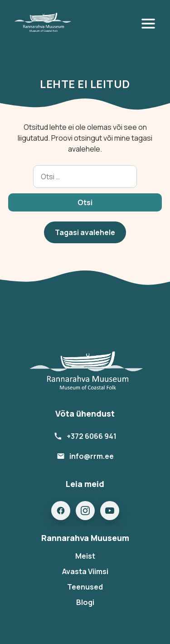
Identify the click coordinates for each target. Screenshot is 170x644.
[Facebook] (61, 511)
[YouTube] (110, 511)
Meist (85, 556)
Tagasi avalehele (85, 232)
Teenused (85, 587)
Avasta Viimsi (85, 571)
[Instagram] (85, 511)
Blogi (85, 602)
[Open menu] (150, 24)
